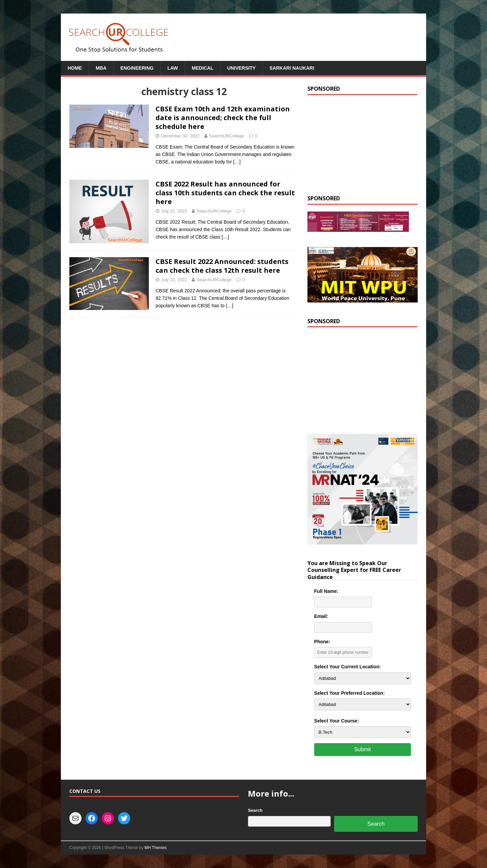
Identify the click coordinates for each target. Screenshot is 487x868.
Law (173, 68)
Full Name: (326, 591)
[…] (237, 162)
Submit (363, 749)
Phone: (322, 642)
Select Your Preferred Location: (350, 693)
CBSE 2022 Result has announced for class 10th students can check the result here (225, 193)
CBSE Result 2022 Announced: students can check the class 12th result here (222, 266)
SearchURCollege (227, 136)
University (241, 68)
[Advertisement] (363, 144)
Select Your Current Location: (347, 667)
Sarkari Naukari (292, 68)
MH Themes (155, 848)
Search (255, 810)
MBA (101, 68)
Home (75, 68)
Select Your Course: (337, 721)
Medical (203, 68)
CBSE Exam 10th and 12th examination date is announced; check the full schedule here (223, 118)
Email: (321, 616)
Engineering (137, 68)
